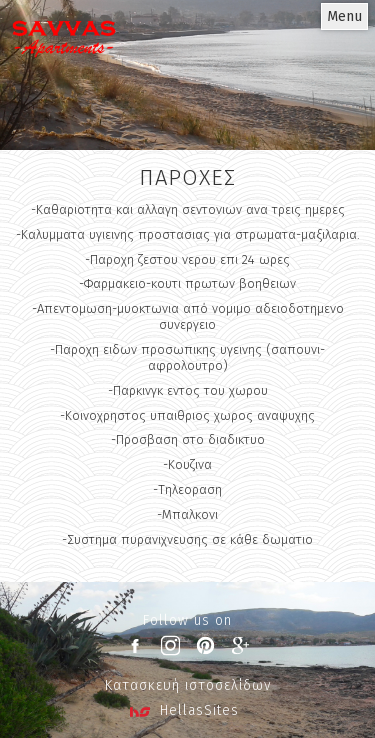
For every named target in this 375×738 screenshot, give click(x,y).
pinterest (205, 645)
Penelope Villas (64, 65)
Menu (344, 16)
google (240, 645)
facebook (135, 645)
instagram (170, 645)
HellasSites (199, 710)
